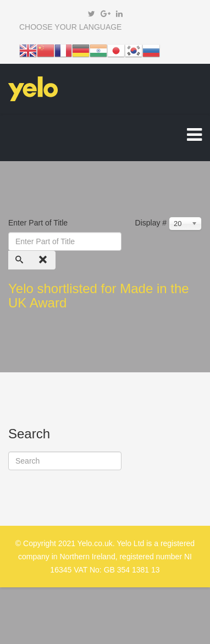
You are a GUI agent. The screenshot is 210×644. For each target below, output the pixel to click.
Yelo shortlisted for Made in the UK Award (99, 296)
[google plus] (106, 14)
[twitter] (92, 14)
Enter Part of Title (39, 223)
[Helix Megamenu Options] (194, 137)
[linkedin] (119, 14)
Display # (151, 223)
